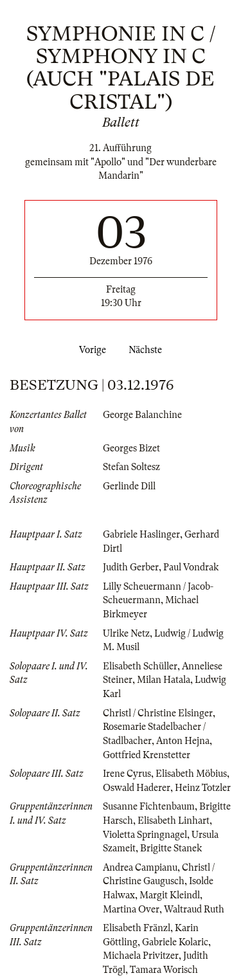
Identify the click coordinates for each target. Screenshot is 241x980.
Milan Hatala (164, 680)
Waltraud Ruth (194, 909)
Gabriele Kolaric (175, 942)
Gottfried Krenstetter (147, 755)
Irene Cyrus (127, 774)
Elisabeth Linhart (174, 821)
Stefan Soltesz (131, 467)
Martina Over (131, 909)
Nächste (148, 350)
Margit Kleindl (170, 895)
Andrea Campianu (140, 867)
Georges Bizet (131, 448)
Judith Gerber (131, 567)
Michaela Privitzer (141, 956)
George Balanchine (142, 415)
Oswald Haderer (137, 788)
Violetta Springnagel (145, 835)
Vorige (90, 350)
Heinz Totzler (203, 788)
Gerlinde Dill (129, 486)
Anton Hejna (183, 741)
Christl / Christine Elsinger (158, 713)
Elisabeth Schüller (140, 666)
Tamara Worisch (164, 970)
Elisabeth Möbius (191, 774)
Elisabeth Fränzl (137, 928)
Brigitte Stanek (171, 848)
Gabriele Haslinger (141, 534)
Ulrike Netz (126, 633)
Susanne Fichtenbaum (149, 806)
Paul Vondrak (191, 567)
